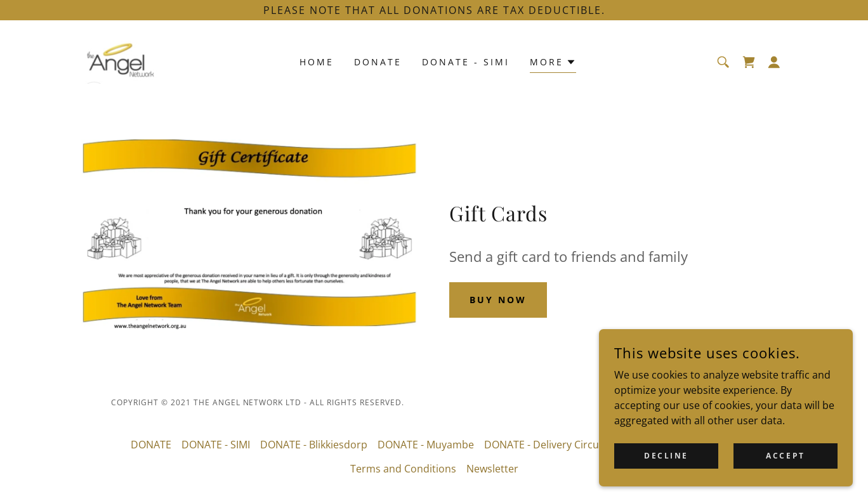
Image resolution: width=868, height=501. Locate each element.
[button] (774, 62)
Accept (785, 473)
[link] (121, 61)
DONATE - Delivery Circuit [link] (545, 445)
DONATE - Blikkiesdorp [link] (314, 445)
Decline (666, 473)
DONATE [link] (378, 62)
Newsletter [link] (492, 469)
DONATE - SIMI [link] (466, 62)
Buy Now (498, 300)
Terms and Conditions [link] (403, 469)
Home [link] (317, 62)
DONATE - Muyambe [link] (426, 445)
